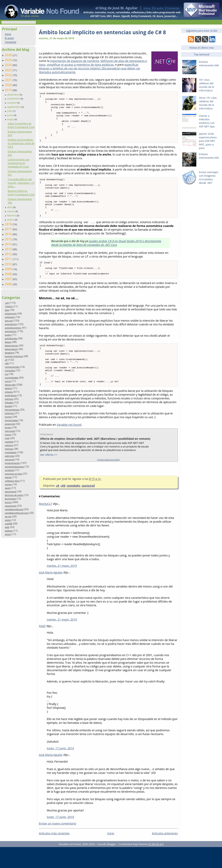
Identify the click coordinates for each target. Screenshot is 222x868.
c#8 (63, 506)
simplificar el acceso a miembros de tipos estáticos (80, 65)
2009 (9, 269)
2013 (9, 249)
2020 (9, 85)
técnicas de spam (14, 495)
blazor (8, 342)
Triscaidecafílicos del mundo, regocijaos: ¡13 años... (21, 183)
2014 (9, 244)
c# (6, 360)
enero (11, 220)
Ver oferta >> (49, 476)
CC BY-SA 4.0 (156, 865)
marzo (11, 211)
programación (12, 463)
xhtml (8, 534)
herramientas (12, 410)
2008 (9, 274)
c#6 (7, 363)
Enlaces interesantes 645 (209, 156)
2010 (9, 264)
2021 (9, 80)
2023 (9, 70)
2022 (9, 75)
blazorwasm (11, 349)
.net (7, 303)
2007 (9, 279)
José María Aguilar (51, 593)
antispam (10, 317)
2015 (9, 239)
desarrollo (10, 385)
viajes (8, 520)
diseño (8, 388)
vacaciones (11, 506)
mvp (7, 438)
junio (10, 115)
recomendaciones (14, 467)
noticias (9, 449)
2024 (9, 65)
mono (8, 434)
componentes (12, 367)
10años (9, 306)
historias (9, 413)
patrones (10, 456)
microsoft (10, 431)
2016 (9, 234)
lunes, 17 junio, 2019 (60, 769)
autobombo (11, 338)
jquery (8, 427)
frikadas (9, 402)
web (7, 527)
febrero (12, 215)
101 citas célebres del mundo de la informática (206, 85)
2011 (9, 259)
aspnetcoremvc (13, 328)
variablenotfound (14, 509)
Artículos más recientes (54, 854)
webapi (9, 531)
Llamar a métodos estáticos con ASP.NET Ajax (207, 121)
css (6, 374)
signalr (8, 477)
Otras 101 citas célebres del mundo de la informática (208, 103)
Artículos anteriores (165, 854)
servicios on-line (13, 474)
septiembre (14, 107)
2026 (9, 55)
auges (8, 335)
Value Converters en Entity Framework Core (21, 125)
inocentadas (11, 420)
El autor (159, 8)
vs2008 (8, 524)
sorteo (8, 484)
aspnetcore (11, 324)
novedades (11, 452)
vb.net (8, 516)
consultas (10, 370)
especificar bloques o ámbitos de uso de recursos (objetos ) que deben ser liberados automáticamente (90, 68)
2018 (9, 224)
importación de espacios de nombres (75, 61)
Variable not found (69, 446)
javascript (10, 424)
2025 (9, 60)
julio (10, 111)
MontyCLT (45, 525)
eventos (9, 399)
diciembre (13, 95)
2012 (9, 254)
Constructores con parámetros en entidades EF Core (19, 163)
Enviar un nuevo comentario (58, 844)
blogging (9, 353)
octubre (12, 103)
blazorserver (11, 345)
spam (8, 488)
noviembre (14, 99)
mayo (11, 119)
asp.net (9, 321)
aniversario (11, 313)
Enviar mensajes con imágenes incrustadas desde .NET (209, 177)
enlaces (9, 392)
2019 (9, 90)
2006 (9, 284)
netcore (9, 445)
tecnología (10, 499)
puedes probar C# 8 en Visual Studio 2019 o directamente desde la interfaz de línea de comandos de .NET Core (106, 256)
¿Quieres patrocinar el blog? (108, 481)
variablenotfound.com (17, 513)
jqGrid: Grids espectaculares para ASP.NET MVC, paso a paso (208, 141)
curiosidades (12, 378)
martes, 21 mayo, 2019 (62, 587)
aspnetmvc (11, 331)
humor (8, 417)
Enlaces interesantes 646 (209, 63)
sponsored (10, 491)
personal (9, 459)
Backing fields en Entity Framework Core (21, 193)
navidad (9, 442)
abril (10, 207)
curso (8, 381)
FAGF (42, 647)
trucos (8, 502)
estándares (11, 395)
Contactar (173, 8)
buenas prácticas (14, 356)
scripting (9, 470)
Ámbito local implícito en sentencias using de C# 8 (21, 143)
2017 (9, 229)
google (8, 406)
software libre (12, 481)
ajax (7, 310)
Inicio (147, 8)
